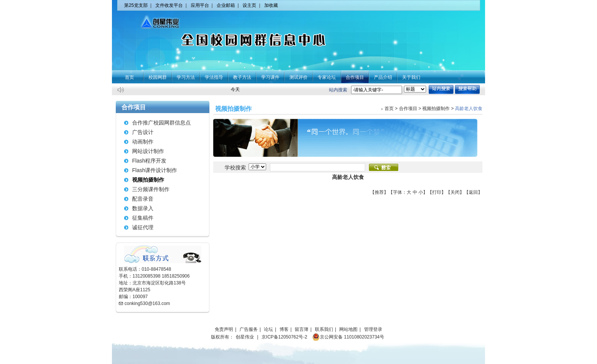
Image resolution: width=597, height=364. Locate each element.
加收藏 (271, 5)
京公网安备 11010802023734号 (348, 337)
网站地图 (348, 329)
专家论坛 (327, 77)
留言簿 (302, 329)
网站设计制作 (148, 151)
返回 (473, 192)
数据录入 (143, 208)
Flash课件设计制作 (155, 170)
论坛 (268, 329)
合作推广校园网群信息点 (161, 123)
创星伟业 (245, 337)
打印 (437, 192)
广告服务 (249, 329)
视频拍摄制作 (148, 180)
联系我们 (324, 329)
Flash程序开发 (149, 161)
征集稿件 (143, 218)
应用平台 (200, 5)
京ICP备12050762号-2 (284, 337)
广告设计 (143, 132)
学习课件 (270, 77)
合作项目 (355, 77)
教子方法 (242, 77)
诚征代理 (143, 227)
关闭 (455, 192)
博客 (284, 329)
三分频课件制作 (151, 189)
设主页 (249, 5)
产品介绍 (383, 77)
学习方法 (186, 77)
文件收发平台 (169, 5)
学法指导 (214, 77)
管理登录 (373, 329)
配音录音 (143, 199)
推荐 (379, 192)
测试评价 (298, 77)
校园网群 (158, 77)
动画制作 (143, 142)
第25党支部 (136, 5)
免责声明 (224, 329)
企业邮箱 (226, 5)
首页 (129, 77)
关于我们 (411, 77)
